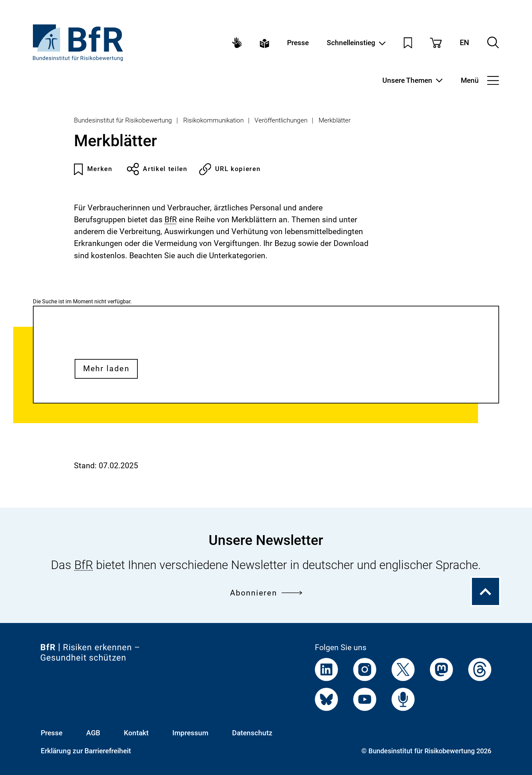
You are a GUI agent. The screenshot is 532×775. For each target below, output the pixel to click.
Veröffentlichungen (281, 120)
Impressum (190, 733)
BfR (171, 220)
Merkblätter (335, 120)
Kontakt (136, 733)
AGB (93, 733)
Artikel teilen (157, 169)
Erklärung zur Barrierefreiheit (86, 751)
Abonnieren (266, 593)
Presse (298, 43)
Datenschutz (252, 733)
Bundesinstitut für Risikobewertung (123, 120)
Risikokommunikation (213, 120)
